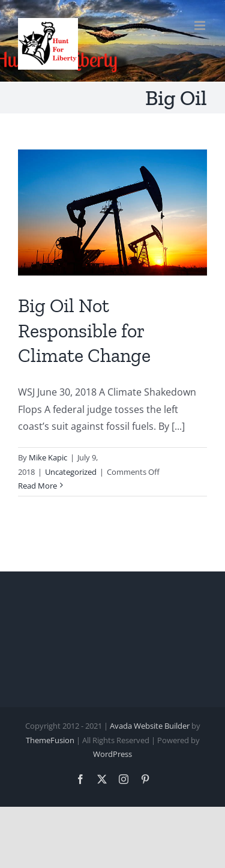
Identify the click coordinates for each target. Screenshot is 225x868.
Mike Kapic (48, 457)
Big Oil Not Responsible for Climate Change (84, 330)
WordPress (112, 754)
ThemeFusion (50, 740)
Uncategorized (71, 472)
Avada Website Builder (150, 726)
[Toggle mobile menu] (201, 26)
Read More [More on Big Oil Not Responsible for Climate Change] (37, 486)
